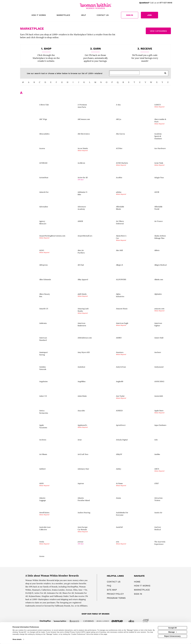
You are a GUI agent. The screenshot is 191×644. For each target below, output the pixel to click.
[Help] (83, 15)
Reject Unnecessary (172, 636)
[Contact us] (103, 15)
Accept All (172, 628)
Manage (173, 632)
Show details (17, 639)
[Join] (149, 15)
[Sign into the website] (130, 15)
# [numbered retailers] (23, 82)
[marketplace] (63, 15)
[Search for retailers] (125, 73)
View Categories (158, 31)
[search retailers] (165, 73)
